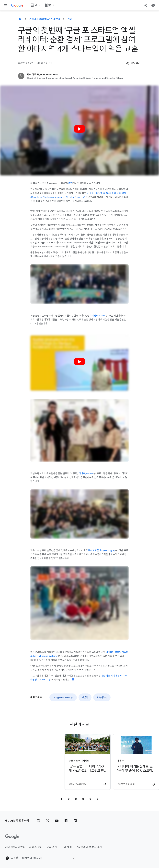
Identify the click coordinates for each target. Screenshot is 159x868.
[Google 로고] (12, 837)
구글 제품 (66, 847)
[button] (133, 63)
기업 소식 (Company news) (45, 19)
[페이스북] (66, 821)
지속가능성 (102, 697)
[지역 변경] (49, 858)
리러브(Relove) (86, 473)
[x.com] (48, 821)
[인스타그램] (38, 821)
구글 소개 (52, 847)
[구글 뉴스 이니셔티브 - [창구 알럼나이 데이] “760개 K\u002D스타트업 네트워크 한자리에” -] (55, 762)
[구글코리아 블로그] (20, 19)
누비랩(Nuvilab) (98, 316)
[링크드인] (75, 821)
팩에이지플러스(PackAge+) (102, 550)
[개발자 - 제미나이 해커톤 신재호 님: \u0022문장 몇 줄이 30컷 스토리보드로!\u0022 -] (103, 762)
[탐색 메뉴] (5, 5)
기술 (70, 19)
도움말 (12, 858)
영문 (70, 183)
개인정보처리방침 (15, 847)
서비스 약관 (36, 847)
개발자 (85, 697)
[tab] (61, 799)
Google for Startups (63, 697)
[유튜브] (57, 821)
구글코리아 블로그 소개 (89, 847)
